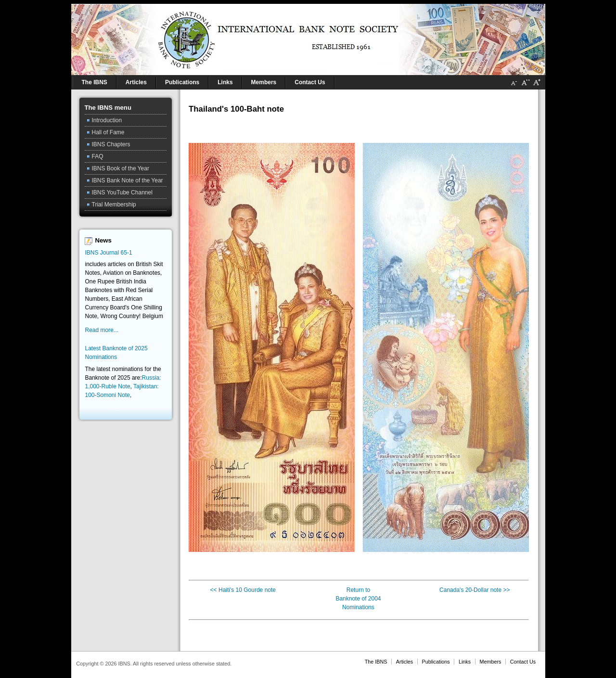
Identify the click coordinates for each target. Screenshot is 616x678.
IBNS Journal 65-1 (109, 253)
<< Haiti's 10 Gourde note (243, 590)
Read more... (102, 330)
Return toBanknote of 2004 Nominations (358, 599)
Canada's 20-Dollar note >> (475, 590)
